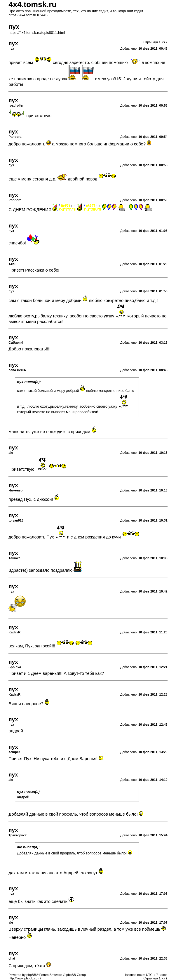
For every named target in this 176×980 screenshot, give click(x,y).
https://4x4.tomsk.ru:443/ (28, 15)
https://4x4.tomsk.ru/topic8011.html (37, 33)
